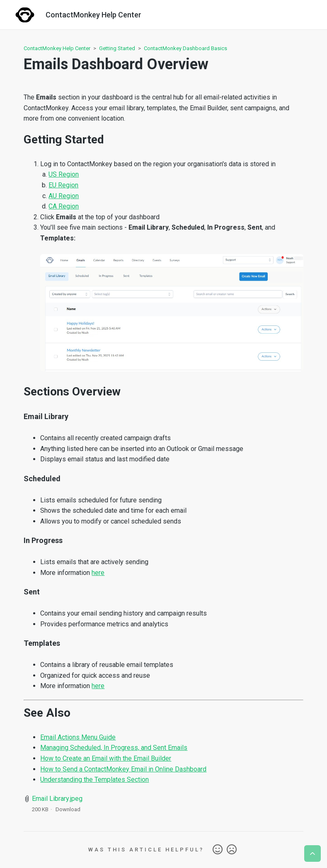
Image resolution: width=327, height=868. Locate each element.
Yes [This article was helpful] (218, 850)
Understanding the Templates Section (94, 780)
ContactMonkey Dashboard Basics (185, 48)
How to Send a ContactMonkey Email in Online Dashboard (123, 769)
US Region (64, 174)
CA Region (64, 206)
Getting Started (117, 48)
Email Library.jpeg (57, 799)
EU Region (63, 185)
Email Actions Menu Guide (78, 737)
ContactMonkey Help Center (57, 48)
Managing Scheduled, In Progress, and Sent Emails (114, 748)
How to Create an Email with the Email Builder (106, 758)
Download (68, 809)
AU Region (64, 196)
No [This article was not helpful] (232, 850)
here (98, 573)
